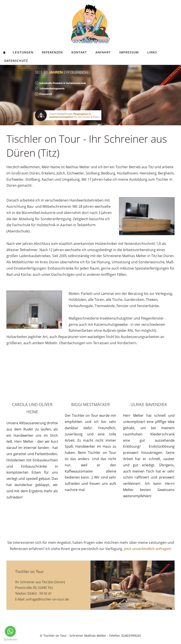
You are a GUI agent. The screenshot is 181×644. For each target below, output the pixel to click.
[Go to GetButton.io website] (10, 640)
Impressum (129, 52)
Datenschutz (16, 61)
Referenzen (52, 52)
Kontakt (79, 52)
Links (152, 52)
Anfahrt (103, 52)
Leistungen (23, 52)
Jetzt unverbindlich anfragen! (148, 549)
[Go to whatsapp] (10, 631)
